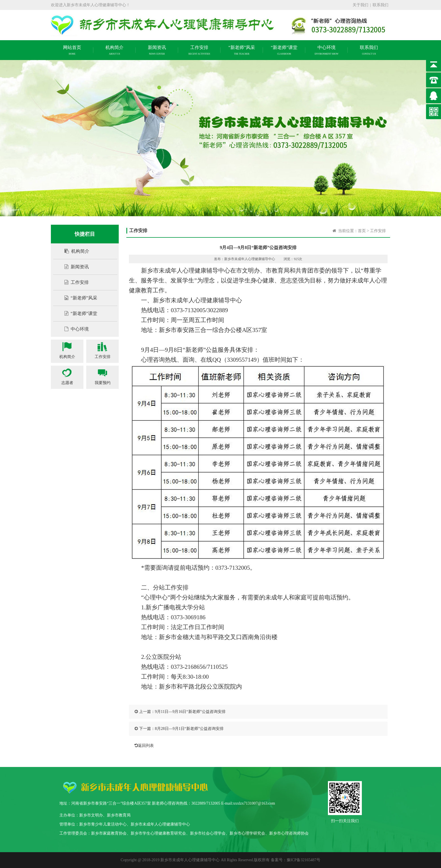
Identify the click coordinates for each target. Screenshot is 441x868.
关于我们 (360, 5)
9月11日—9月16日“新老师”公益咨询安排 (190, 712)
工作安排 (74, 282)
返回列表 (143, 746)
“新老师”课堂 (78, 313)
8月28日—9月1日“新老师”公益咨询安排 (189, 729)
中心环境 (74, 329)
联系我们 (381, 5)
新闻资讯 (74, 267)
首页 (362, 231)
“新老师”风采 (78, 298)
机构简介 (74, 251)
